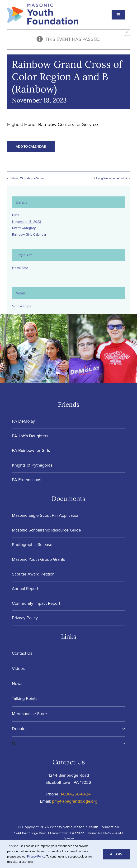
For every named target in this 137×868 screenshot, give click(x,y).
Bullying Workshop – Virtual (27, 178)
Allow (116, 854)
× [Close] (127, 32)
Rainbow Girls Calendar (29, 235)
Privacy (69, 839)
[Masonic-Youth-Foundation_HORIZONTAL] (43, 6)
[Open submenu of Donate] (123, 729)
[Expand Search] (124, 744)
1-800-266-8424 (76, 794)
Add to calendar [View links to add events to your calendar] (31, 146)
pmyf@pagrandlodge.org (75, 801)
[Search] (67, 744)
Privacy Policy (36, 856)
